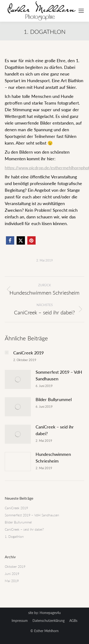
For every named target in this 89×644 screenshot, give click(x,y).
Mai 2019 (12, 581)
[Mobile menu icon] (81, 11)
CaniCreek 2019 (28, 353)
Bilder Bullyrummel (54, 399)
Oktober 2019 (15, 566)
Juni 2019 (12, 574)
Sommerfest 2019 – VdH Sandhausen (59, 375)
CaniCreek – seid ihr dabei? (55, 430)
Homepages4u (50, 613)
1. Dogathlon (14, 536)
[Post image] (7, 352)
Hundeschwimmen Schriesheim (53, 458)
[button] (10, 240)
